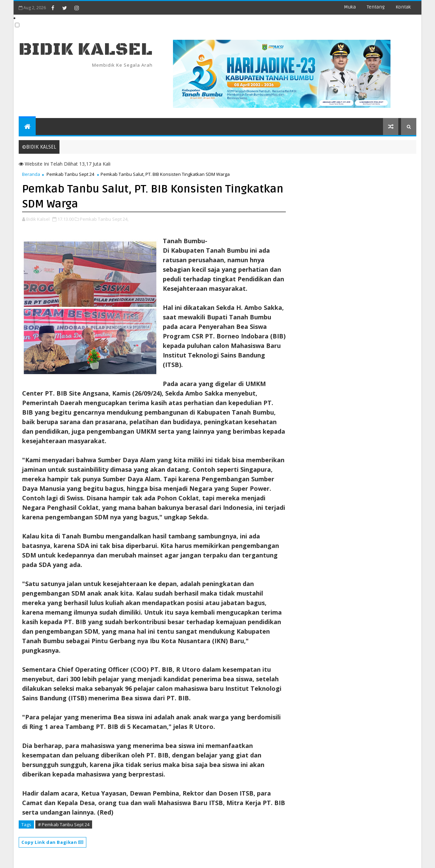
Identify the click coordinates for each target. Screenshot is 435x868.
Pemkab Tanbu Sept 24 (70, 174)
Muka (350, 7)
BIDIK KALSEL (86, 49)
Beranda (31, 174)
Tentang (376, 7)
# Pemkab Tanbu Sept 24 (64, 824)
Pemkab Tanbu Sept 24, (104, 219)
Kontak (403, 7)
